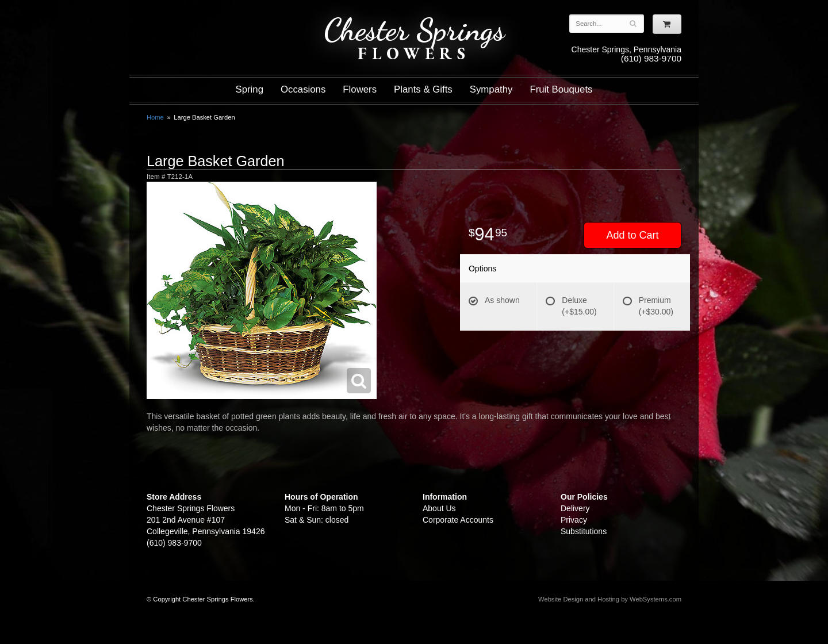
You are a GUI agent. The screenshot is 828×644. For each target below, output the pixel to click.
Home (155, 117)
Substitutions (584, 531)
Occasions (303, 89)
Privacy (574, 520)
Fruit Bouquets (561, 89)
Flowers (360, 89)
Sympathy (491, 89)
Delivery (575, 508)
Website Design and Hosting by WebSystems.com (610, 599)
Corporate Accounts (458, 520)
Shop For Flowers (216, 19)
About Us (439, 508)
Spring (249, 89)
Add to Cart (632, 235)
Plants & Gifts (423, 89)
